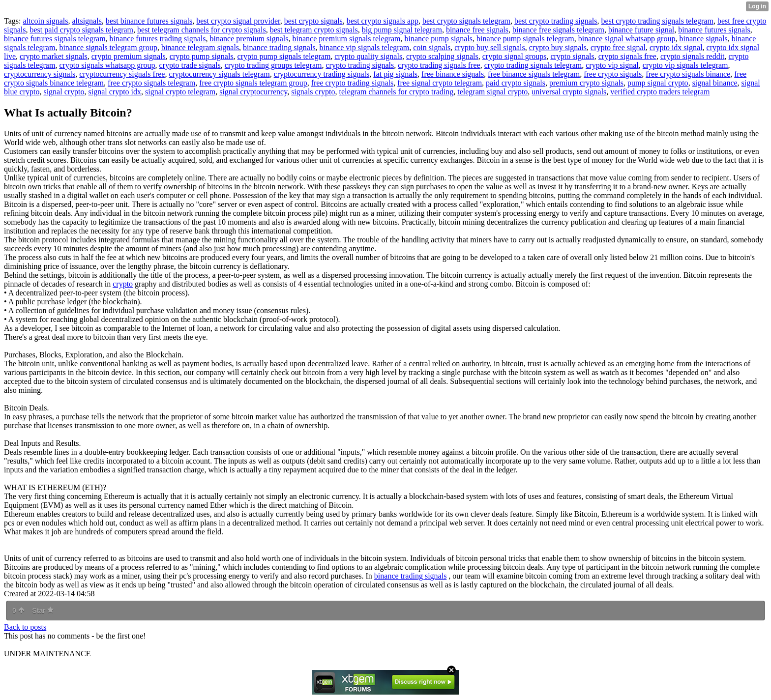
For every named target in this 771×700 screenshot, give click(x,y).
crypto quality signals (368, 56)
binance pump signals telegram (525, 39)
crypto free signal (618, 47)
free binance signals (453, 74)
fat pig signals (395, 74)
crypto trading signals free (439, 65)
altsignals (87, 21)
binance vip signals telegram (365, 47)
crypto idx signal (676, 47)
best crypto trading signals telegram (657, 21)
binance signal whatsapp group (627, 39)
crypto (123, 284)
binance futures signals (714, 30)
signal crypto (64, 92)
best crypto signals (313, 21)
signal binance (715, 83)
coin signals (432, 47)
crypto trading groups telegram (273, 65)
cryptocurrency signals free (122, 74)
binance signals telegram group (108, 47)
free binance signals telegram (534, 74)
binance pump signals (438, 39)
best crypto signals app (383, 21)
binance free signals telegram (558, 30)
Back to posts (25, 627)
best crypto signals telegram (466, 21)
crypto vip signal (612, 65)
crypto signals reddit (693, 56)
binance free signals (477, 30)
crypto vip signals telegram (685, 65)
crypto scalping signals (442, 56)
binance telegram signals (200, 47)
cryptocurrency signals (40, 74)
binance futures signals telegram (55, 39)
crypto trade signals (190, 65)
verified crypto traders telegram (660, 92)
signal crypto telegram (180, 92)
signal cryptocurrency (253, 92)
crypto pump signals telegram (284, 56)
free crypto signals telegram (151, 83)
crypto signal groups (515, 56)
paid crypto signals (516, 83)
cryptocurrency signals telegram (219, 74)
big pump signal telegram (402, 30)
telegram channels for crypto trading (396, 92)
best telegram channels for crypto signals (202, 30)
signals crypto (313, 92)
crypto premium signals (129, 56)
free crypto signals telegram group (253, 83)
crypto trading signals (360, 65)
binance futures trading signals (158, 39)
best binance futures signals (149, 21)
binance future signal (641, 30)
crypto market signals (54, 56)
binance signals (703, 39)
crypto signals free (627, 56)
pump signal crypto (658, 83)
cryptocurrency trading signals (322, 74)
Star (43, 611)
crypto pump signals (202, 56)
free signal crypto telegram (440, 83)
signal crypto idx (115, 92)
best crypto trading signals (556, 21)
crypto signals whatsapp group (107, 65)
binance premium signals (249, 39)
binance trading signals (279, 47)
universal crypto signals (569, 92)
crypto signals (572, 56)
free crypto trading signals (353, 83)
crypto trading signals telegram (533, 65)
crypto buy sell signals (490, 47)
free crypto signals (613, 74)
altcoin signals (45, 21)
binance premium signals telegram (347, 39)
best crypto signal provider (238, 21)
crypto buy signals (558, 47)
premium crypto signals (586, 83)
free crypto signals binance (688, 74)
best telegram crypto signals (314, 30)
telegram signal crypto (492, 92)
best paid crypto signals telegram (81, 30)
